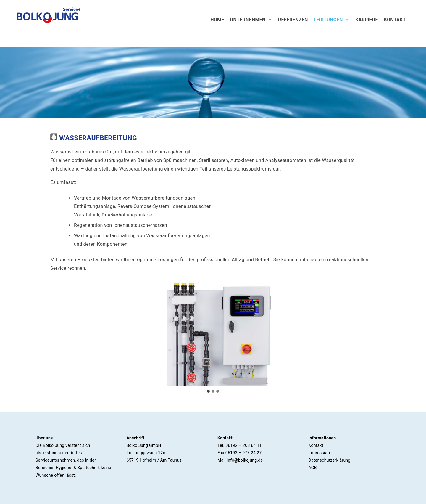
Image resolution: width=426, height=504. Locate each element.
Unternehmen (251, 20)
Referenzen (293, 20)
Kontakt (395, 20)
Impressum (319, 453)
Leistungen (332, 20)
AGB (313, 468)
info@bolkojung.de (245, 460)
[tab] (208, 391)
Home (217, 20)
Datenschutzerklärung (330, 460)
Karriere (367, 20)
